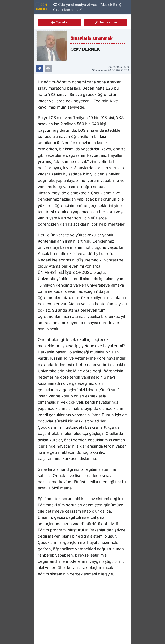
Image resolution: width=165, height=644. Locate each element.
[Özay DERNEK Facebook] (40, 69)
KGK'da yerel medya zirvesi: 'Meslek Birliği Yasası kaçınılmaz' (87, 7)
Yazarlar (59, 22)
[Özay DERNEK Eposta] (48, 69)
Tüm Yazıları (106, 22)
